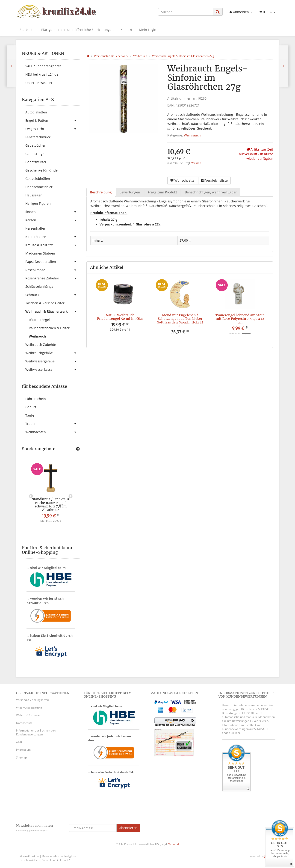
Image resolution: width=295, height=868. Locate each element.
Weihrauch (192, 135)
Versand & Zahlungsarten (32, 700)
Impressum (23, 750)
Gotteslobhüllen (38, 179)
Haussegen (34, 195)
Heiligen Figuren (38, 203)
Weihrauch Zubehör (41, 345)
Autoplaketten (36, 112)
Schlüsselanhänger (40, 286)
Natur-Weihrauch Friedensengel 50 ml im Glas (120, 317)
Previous (31, 496)
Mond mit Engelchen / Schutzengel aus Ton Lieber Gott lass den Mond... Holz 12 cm (180, 320)
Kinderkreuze (52, 237)
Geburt (31, 407)
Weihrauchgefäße (52, 353)
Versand (196, 163)
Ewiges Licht (52, 129)
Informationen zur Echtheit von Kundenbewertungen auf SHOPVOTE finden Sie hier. (245, 729)
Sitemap (21, 757)
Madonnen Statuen (40, 253)
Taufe (30, 415)
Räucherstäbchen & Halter (49, 328)
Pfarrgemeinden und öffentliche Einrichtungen (77, 30)
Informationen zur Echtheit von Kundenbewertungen (36, 732)
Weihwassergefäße (52, 361)
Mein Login (148, 30)
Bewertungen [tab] (130, 192)
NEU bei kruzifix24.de (42, 74)
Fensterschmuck (38, 137)
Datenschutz (24, 723)
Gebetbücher (35, 145)
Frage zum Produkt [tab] (162, 192)
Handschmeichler (39, 187)
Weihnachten (52, 432)
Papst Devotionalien (52, 262)
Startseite (27, 30)
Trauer (52, 424)
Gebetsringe (35, 154)
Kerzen (52, 220)
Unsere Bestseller (39, 83)
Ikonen (52, 212)
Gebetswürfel (36, 162)
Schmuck (52, 295)
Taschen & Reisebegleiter (45, 303)
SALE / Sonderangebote (43, 66)
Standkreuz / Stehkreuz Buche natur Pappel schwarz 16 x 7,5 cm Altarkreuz (51, 504)
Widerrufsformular (28, 715)
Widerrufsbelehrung (29, 708)
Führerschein (36, 399)
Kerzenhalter (35, 228)
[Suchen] (186, 12)
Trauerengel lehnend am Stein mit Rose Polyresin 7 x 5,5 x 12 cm (240, 319)
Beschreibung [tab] (101, 192)
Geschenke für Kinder (42, 170)
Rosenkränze (52, 270)
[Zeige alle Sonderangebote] (78, 449)
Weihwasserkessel (52, 370)
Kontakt (126, 30)
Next (71, 496)
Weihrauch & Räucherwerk (52, 311)
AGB (19, 742)
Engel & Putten (52, 121)
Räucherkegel (39, 320)
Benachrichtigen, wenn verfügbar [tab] (211, 192)
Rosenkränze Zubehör (52, 278)
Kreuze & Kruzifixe (52, 245)
